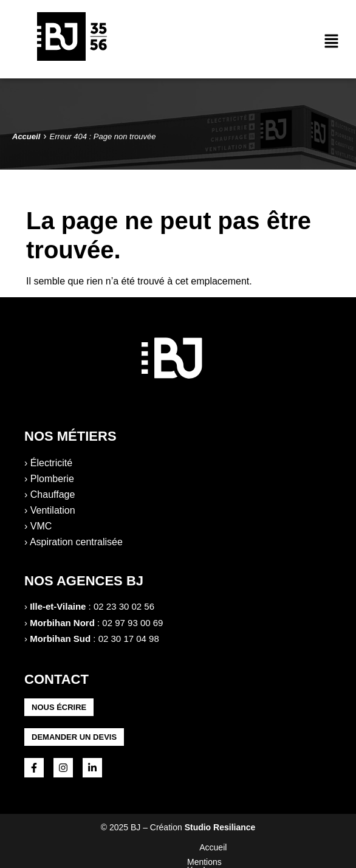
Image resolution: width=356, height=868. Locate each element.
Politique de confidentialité (242, 847)
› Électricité (48, 463)
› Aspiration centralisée (74, 542)
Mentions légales (142, 847)
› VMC (38, 526)
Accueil (79, 847)
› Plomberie (49, 479)
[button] (332, 42)
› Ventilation (50, 510)
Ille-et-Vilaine (58, 606)
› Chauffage (50, 494)
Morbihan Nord (62, 623)
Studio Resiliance (220, 827)
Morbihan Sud (60, 639)
